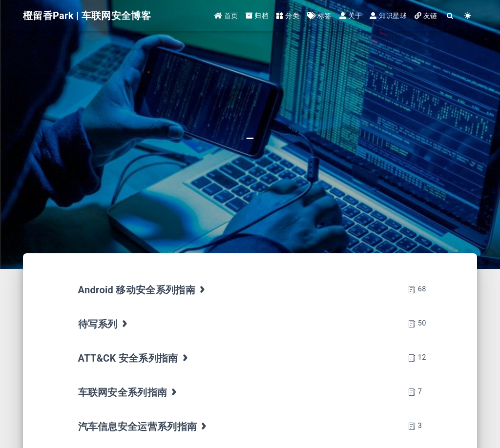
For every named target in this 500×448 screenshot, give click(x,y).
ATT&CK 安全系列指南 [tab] (134, 358)
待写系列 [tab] (104, 324)
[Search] (450, 16)
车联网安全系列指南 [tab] (129, 392)
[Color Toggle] (468, 16)
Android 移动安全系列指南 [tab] (143, 290)
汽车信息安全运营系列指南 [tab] (144, 427)
